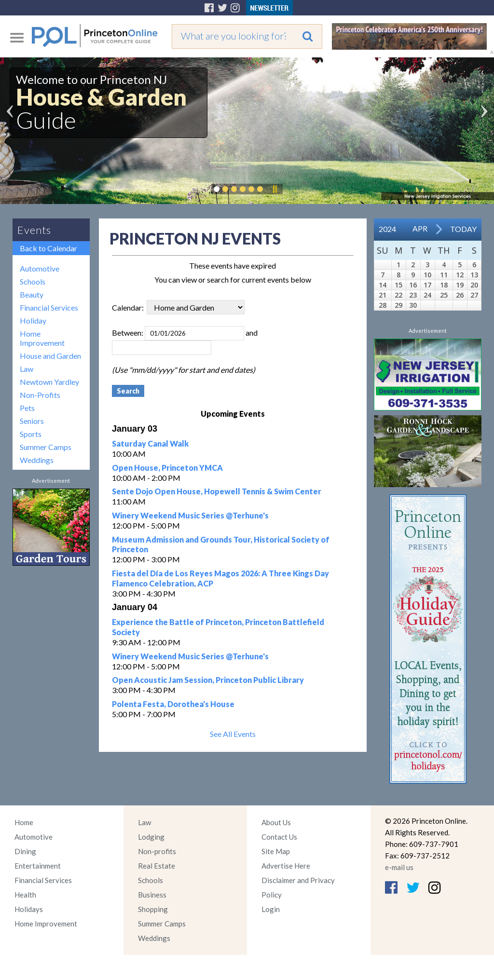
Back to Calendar (48, 248)
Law (27, 369)
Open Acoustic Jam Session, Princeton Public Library (208, 680)
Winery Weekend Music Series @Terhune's (190, 515)
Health (25, 895)
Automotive (40, 268)
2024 (387, 229)
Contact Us (279, 837)
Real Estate (157, 866)
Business (152, 895)
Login (271, 909)
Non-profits (157, 851)
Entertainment (38, 866)
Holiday (33, 320)
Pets (27, 408)
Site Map (276, 851)
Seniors (32, 421)
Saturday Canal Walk (150, 443)
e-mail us (399, 867)
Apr (420, 228)
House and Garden (50, 356)
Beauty (32, 294)
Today (463, 229)
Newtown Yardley (49, 382)
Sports (31, 434)
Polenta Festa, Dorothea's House (173, 704)
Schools (33, 281)
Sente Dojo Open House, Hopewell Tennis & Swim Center (217, 491)
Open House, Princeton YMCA (167, 468)
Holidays (29, 909)
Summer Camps (46, 447)
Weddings (37, 460)
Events (34, 230)
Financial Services (49, 307)
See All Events (233, 734)
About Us (276, 822)
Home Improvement (42, 338)
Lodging (151, 837)
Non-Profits (40, 395)
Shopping (153, 909)
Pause (274, 189)
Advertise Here (286, 866)
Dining (25, 851)
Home (24, 822)
